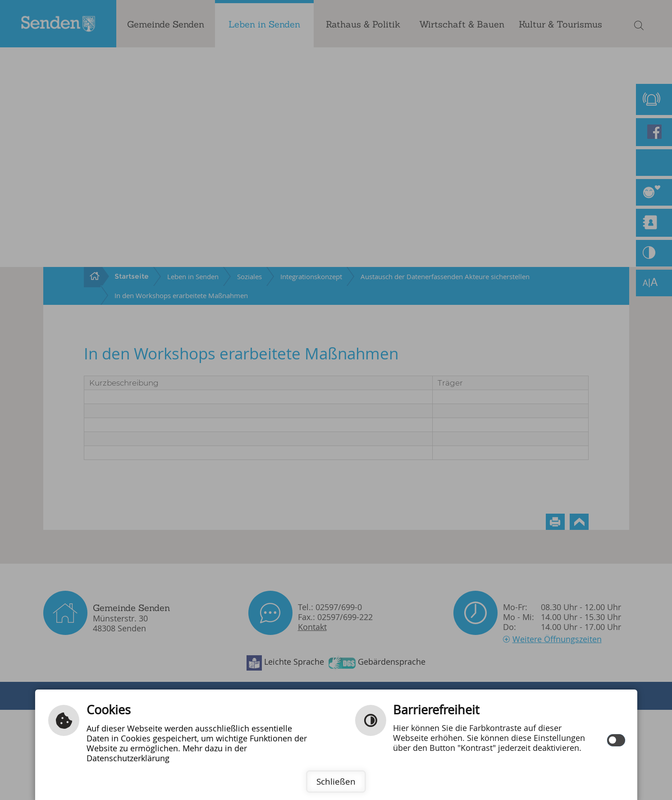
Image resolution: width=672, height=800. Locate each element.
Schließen (336, 782)
